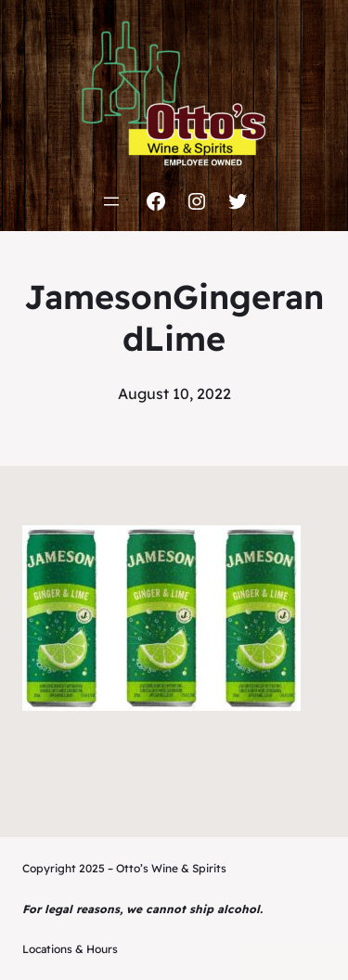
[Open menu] (111, 201)
